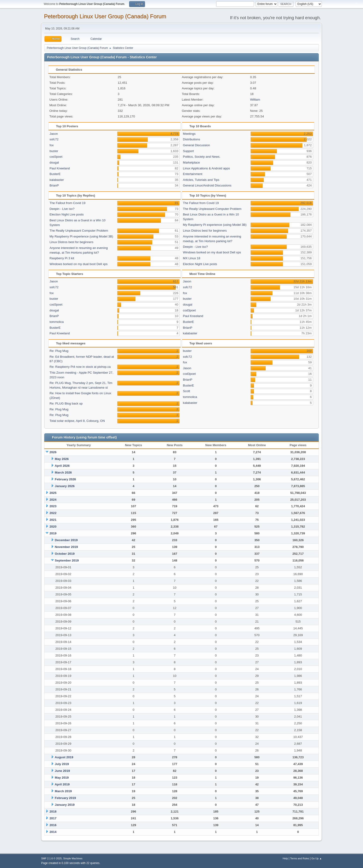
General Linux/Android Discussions (207, 185)
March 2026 (63, 472)
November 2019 (66, 547)
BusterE (55, 174)
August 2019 (64, 757)
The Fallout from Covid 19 (67, 203)
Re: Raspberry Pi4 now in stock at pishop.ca (80, 367)
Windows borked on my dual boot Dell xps (79, 264)
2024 (53, 500)
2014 (53, 832)
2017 (53, 818)
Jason (54, 134)
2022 (53, 513)
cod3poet (56, 157)
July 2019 (62, 764)
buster (54, 151)
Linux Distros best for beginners (71, 242)
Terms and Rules (300, 858)
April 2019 (62, 784)
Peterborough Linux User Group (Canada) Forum (105, 16)
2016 (53, 825)
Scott (186, 391)
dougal (54, 162)
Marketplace (191, 162)
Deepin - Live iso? (62, 209)
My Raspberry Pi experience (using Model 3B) (81, 236)
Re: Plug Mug (59, 351)
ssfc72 (54, 139)
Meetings (189, 134)
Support (188, 151)
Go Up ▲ (317, 858)
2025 (53, 493)
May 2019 (62, 778)
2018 (53, 811)
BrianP (54, 185)
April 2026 (62, 466)
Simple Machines (73, 858)
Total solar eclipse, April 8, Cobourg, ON (77, 421)
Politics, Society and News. (202, 157)
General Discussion (196, 145)
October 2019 (65, 554)
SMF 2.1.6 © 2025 (51, 858)
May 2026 (62, 459)
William (255, 100)
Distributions (191, 139)
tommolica (57, 322)
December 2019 (66, 540)
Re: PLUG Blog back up (66, 403)
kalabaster (57, 180)
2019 (53, 533)
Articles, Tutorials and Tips (201, 180)
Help (285, 858)
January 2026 (65, 486)
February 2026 (65, 479)
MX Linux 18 (192, 258)
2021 (53, 520)
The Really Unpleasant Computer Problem (79, 231)
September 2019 (67, 560)
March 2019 (63, 791)
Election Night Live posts (67, 214)
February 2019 (65, 798)
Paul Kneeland (60, 168)
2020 (53, 527)
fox (52, 145)
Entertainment (193, 174)
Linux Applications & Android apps (206, 168)
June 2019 (62, 771)
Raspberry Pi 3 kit (62, 258)
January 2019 (65, 805)
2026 (53, 452)
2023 (53, 506)
